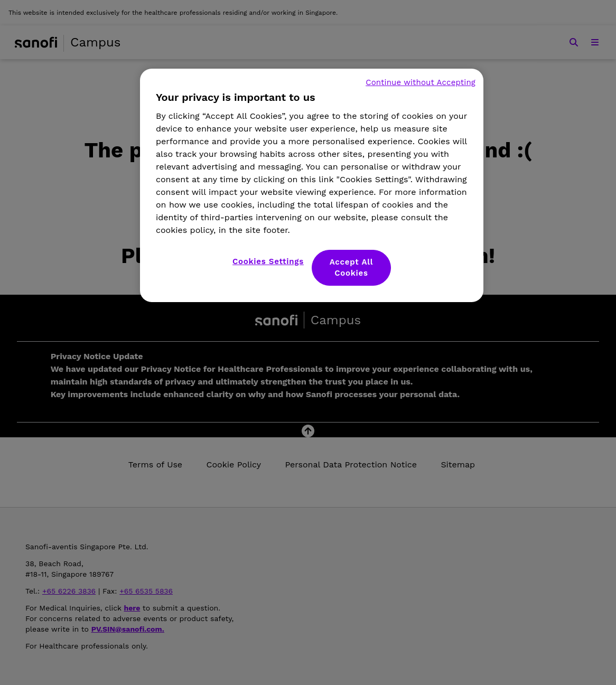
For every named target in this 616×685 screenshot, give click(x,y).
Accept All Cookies (352, 268)
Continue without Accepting (421, 82)
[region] (312, 185)
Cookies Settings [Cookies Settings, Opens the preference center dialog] (268, 261)
